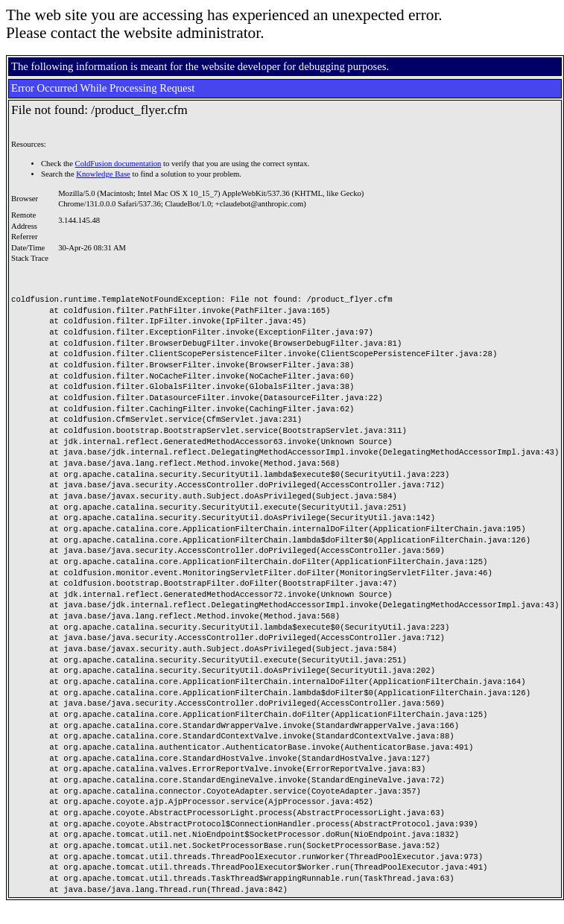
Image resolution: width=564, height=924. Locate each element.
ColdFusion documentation (118, 164)
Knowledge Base (103, 174)
